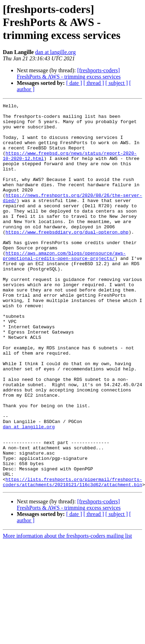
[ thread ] (94, 83)
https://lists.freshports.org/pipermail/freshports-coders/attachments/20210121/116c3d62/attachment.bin (72, 558)
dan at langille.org (55, 52)
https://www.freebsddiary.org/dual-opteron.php (67, 258)
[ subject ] (117, 83)
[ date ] (74, 83)
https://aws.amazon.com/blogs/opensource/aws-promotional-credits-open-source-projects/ (64, 287)
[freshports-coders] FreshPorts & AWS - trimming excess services (69, 73)
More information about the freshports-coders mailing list (67, 613)
